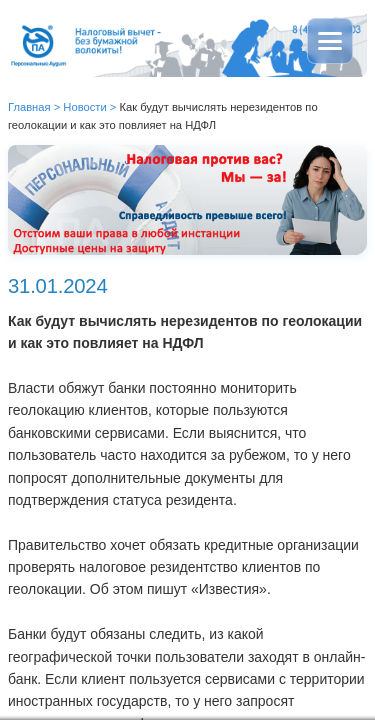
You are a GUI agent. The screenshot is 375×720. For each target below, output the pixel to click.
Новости (84, 107)
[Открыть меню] (330, 41)
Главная (29, 107)
